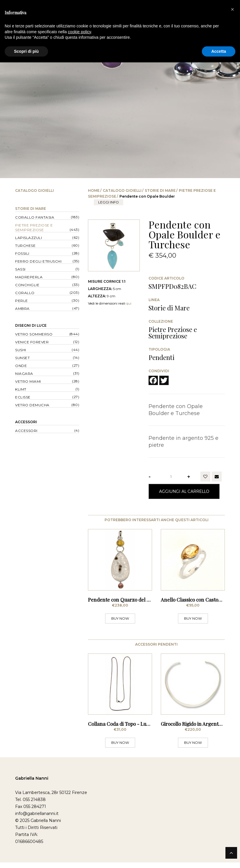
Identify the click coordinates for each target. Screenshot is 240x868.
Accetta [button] (219, 51)
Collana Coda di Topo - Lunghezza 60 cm (135, 729)
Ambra (22, 309)
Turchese (25, 246)
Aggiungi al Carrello (184, 491)
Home (94, 190)
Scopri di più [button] (26, 51)
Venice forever (32, 342)
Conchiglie (27, 285)
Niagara (24, 374)
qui (129, 303)
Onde (21, 366)
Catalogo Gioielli (122, 190)
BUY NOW (120, 621)
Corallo (25, 293)
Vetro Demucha (32, 405)
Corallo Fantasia (35, 217)
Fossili (22, 253)
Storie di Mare (160, 190)
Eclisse (23, 397)
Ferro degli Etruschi (38, 261)
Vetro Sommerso (34, 334)
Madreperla (29, 277)
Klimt (21, 389)
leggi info (108, 202)
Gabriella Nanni (32, 784)
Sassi (20, 269)
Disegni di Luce (31, 325)
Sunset (22, 358)
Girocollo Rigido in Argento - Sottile (200, 729)
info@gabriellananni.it (37, 819)
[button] (232, 9)
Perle (22, 301)
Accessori (26, 422)
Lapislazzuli (29, 238)
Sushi (21, 350)
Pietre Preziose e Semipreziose (34, 227)
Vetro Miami (28, 381)
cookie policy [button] (79, 32)
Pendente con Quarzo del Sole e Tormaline (136, 602)
